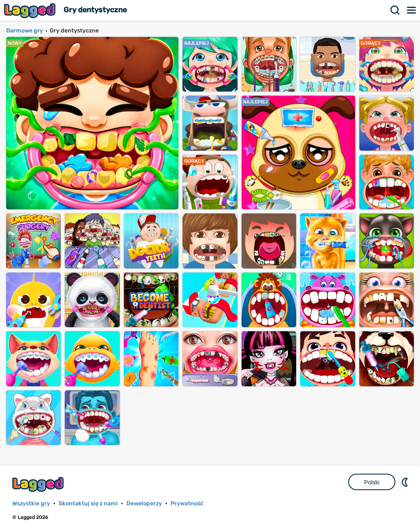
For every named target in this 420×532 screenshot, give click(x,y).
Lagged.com (39, 484)
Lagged (31, 10)
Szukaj (395, 10)
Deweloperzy (144, 503)
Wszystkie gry (31, 503)
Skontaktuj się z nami (88, 503)
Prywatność (187, 503)
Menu (412, 10)
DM (406, 482)
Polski (372, 482)
